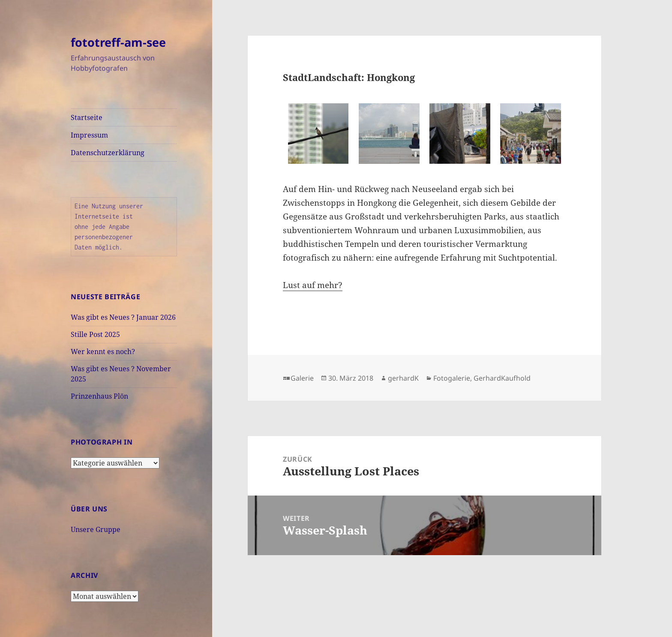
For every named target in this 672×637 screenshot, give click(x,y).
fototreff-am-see (118, 42)
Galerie (302, 378)
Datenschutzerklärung (108, 153)
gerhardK (403, 378)
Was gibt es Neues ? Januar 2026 (123, 317)
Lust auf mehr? (313, 285)
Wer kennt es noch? (103, 352)
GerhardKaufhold (502, 378)
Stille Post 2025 (95, 334)
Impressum (89, 135)
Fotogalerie (452, 378)
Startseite (87, 117)
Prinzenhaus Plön (99, 396)
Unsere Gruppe (96, 529)
